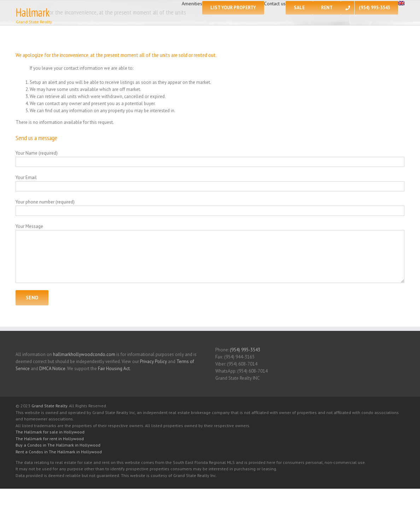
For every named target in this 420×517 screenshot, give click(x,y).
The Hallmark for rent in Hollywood (50, 439)
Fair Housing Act (114, 369)
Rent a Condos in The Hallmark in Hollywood (59, 452)
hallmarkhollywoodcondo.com (84, 354)
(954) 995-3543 (245, 350)
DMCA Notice (52, 369)
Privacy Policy (153, 361)
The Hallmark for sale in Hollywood (50, 432)
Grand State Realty (49, 406)
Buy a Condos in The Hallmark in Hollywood (58, 445)
